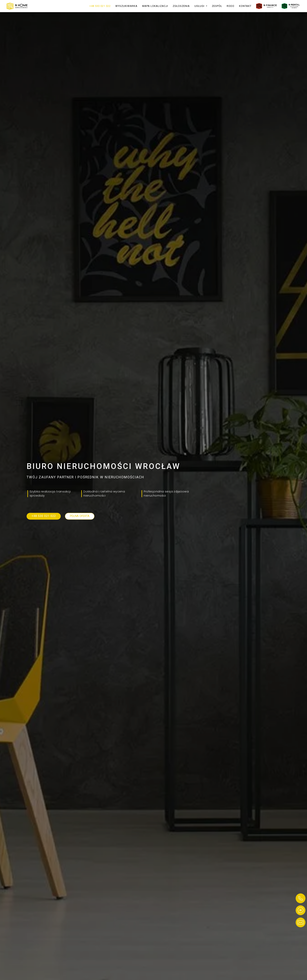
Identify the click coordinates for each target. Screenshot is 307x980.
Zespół (217, 6)
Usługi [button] (200, 6)
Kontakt (245, 6)
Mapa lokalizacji (155, 6)
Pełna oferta (80, 516)
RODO (231, 6)
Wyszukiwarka (126, 6)
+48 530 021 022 (100, 6)
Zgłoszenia (181, 6)
